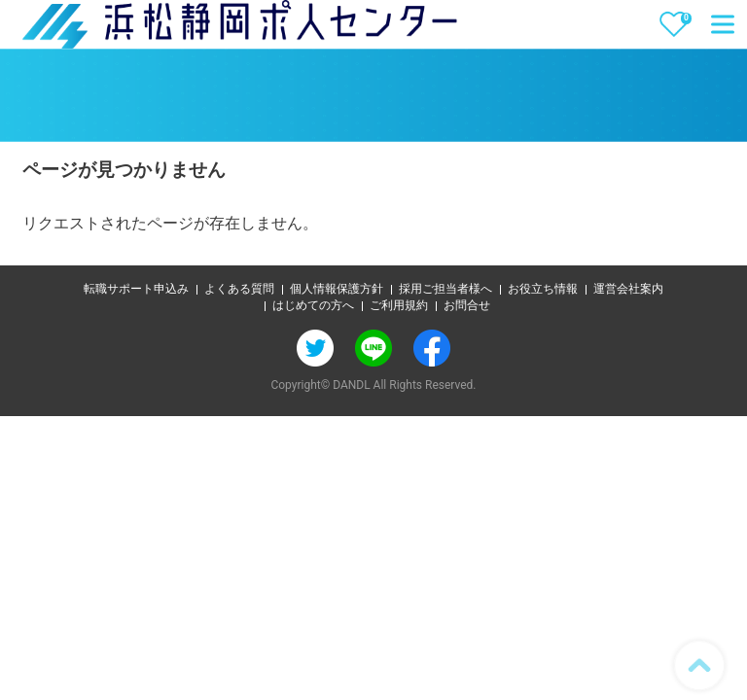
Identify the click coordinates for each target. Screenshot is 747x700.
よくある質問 (239, 289)
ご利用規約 (399, 305)
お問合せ (467, 305)
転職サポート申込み (136, 289)
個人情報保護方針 (337, 289)
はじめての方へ (313, 305)
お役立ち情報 (543, 289)
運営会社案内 (628, 289)
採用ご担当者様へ (445, 289)
